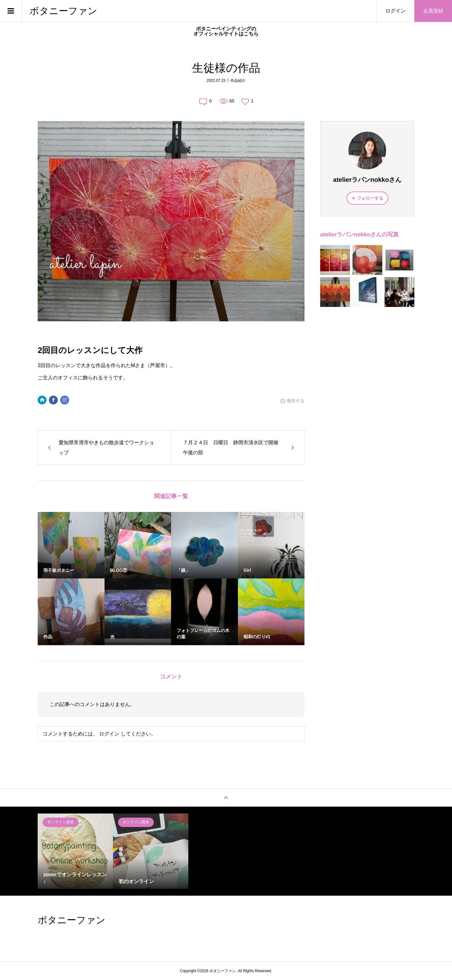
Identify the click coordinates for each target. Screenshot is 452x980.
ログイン (395, 11)
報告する (296, 401)
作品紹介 (238, 81)
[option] (75, 851)
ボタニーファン (63, 11)
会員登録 (433, 11)
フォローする (370, 198)
